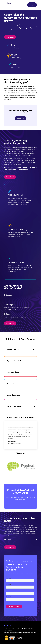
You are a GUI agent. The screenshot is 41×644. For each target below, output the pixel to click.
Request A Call (32, 5)
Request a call (10, 37)
